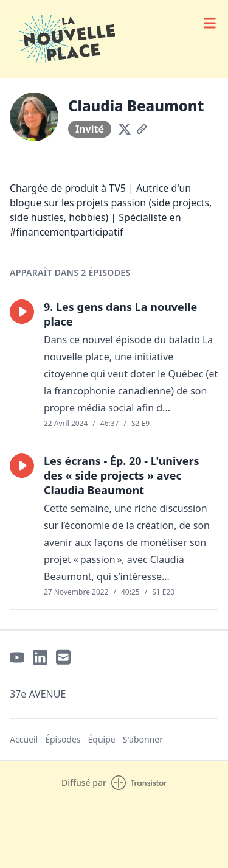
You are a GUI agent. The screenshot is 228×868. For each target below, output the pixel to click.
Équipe (102, 739)
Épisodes (63, 739)
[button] (22, 312)
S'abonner (143, 739)
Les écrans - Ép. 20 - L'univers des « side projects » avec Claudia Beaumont (122, 475)
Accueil (24, 739)
